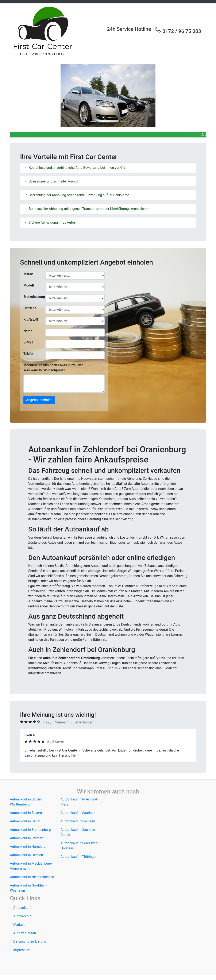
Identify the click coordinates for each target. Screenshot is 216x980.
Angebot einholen (39, 400)
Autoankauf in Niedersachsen (32, 877)
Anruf (67, 668)
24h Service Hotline (129, 29)
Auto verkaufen (25, 933)
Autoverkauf (22, 916)
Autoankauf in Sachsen (78, 821)
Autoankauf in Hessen (26, 855)
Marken (19, 925)
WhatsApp (86, 668)
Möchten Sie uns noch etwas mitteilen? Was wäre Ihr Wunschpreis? (53, 368)
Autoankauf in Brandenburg (30, 830)
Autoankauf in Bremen (27, 838)
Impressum (22, 950)
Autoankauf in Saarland (78, 813)
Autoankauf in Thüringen (79, 857)
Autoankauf (22, 908)
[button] (25, 95)
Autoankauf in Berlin (25, 821)
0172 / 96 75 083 (178, 30)
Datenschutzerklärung (30, 941)
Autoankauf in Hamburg (28, 847)
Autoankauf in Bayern (26, 813)
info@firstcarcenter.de (45, 673)
